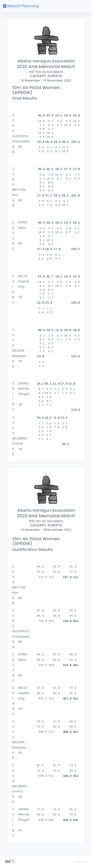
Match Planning (21, 6)
